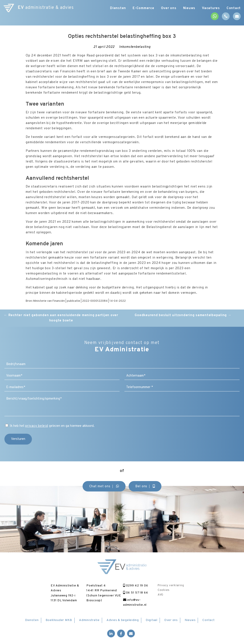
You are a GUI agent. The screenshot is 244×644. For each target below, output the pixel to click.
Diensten (118, 8)
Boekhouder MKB (59, 620)
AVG (161, 595)
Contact (234, 8)
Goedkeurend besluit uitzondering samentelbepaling (183, 315)
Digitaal (152, 620)
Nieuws (189, 8)
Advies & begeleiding (123, 620)
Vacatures (211, 8)
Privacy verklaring (171, 586)
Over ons (169, 8)
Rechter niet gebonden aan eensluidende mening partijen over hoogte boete (61, 318)
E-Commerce (143, 8)
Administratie (89, 620)
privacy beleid (37, 426)
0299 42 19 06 (136, 586)
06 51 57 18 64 (136, 593)
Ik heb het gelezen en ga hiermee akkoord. (52, 426)
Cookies (164, 590)
